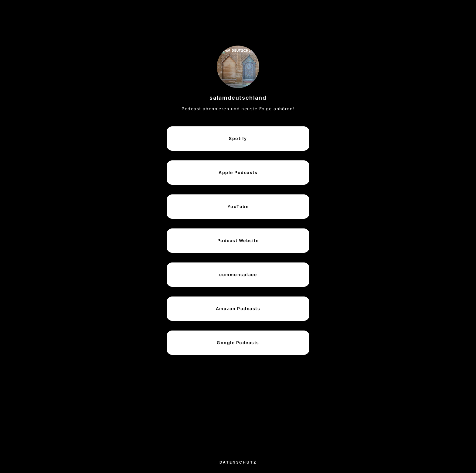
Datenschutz (238, 462)
